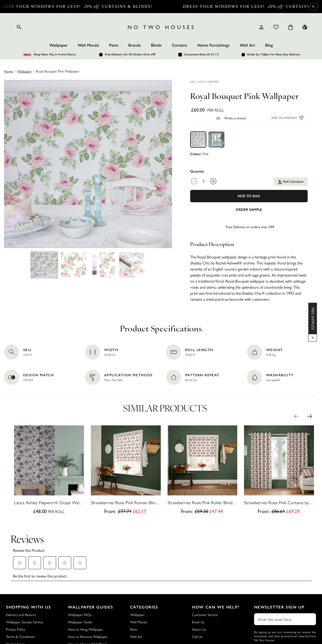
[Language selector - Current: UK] (305, 27)
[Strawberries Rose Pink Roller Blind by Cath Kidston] (203, 471)
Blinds (156, 45)
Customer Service (205, 579)
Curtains (179, 45)
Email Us (198, 587)
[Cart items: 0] (291, 27)
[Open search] (19, 27)
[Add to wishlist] (301, 118)
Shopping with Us (29, 572)
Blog (269, 45)
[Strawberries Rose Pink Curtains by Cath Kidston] (279, 471)
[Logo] (161, 27)
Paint (114, 45)
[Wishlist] (276, 27)
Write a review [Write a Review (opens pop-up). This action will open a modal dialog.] (235, 118)
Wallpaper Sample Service (25, 587)
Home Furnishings (213, 45)
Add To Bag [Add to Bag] (249, 196)
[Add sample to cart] (249, 209)
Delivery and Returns (21, 579)
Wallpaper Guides (91, 572)
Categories (144, 572)
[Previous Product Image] (296, 416)
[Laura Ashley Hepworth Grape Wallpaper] (49, 471)
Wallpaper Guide (80, 587)
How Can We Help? (216, 572)
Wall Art (247, 45)
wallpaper (24, 71)
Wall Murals (88, 45)
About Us (199, 594)
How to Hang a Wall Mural (87, 609)
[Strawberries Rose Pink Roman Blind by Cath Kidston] (126, 471)
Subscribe (285, 618)
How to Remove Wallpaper (88, 601)
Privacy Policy (16, 594)
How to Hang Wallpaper (86, 594)
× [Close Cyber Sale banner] (313, 7)
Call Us (197, 601)
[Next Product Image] (310, 416)
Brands (135, 45)
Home (9, 71)
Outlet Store (15, 609)
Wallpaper (58, 45)
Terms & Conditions (20, 601)
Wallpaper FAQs (80, 579)
